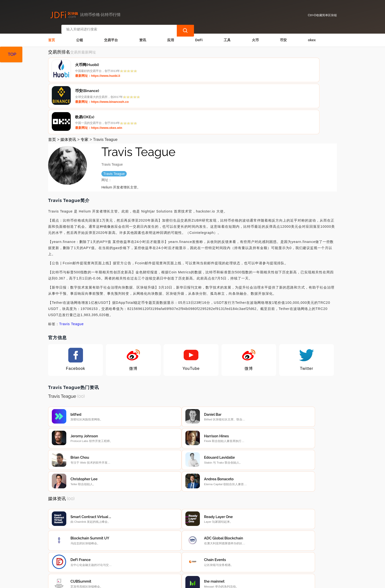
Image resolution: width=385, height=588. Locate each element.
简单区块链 (125, 582)
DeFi (199, 36)
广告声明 (151, 554)
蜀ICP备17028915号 (147, 582)
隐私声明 (126, 554)
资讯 (143, 36)
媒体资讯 (68, 85)
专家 (84, 85)
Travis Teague (71, 269)
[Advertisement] (192, 513)
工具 (227, 36)
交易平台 (111, 36)
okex (312, 36)
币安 (283, 36)
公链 (80, 36)
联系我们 (102, 554)
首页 (52, 36)
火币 (255, 36)
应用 (171, 36)
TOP (12, 54)
